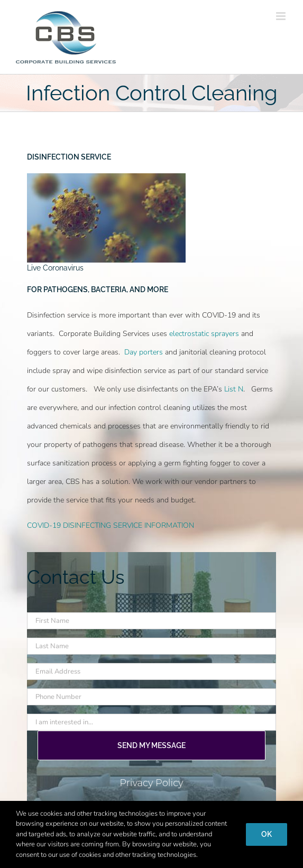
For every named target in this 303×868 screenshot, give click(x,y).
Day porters (144, 352)
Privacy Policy (151, 783)
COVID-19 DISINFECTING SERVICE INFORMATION (111, 525)
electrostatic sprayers (204, 334)
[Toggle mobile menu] (282, 16)
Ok (267, 834)
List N (234, 389)
